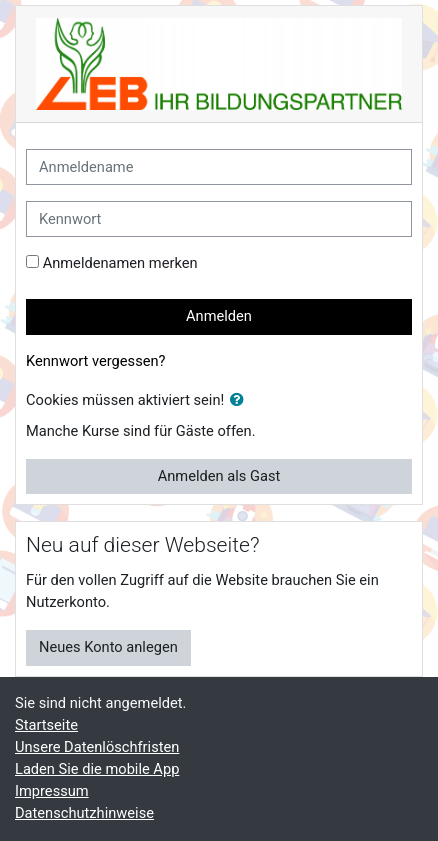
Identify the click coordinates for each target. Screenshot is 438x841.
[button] (241, 401)
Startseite (46, 725)
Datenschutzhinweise (84, 813)
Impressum (52, 791)
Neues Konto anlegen (108, 647)
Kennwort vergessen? (95, 361)
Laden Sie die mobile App (97, 769)
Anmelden (219, 316)
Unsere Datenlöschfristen (97, 747)
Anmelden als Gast (219, 476)
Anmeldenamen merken (120, 263)
